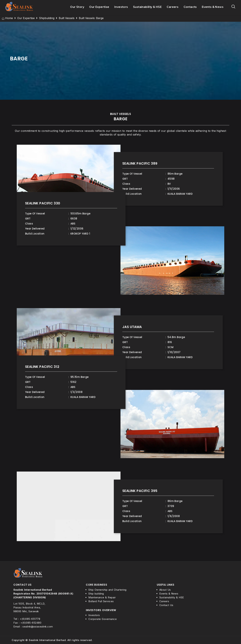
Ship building (96, 594)
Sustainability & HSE (147, 7)
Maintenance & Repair (102, 597)
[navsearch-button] (233, 7)
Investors (121, 7)
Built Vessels (67, 18)
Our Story (77, 7)
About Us (165, 590)
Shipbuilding (47, 18)
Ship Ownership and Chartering (107, 590)
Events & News (213, 7)
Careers (173, 7)
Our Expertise (99, 7)
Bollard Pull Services (101, 601)
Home (9, 18)
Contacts (190, 7)
